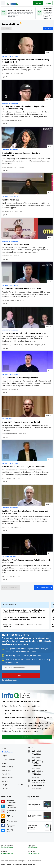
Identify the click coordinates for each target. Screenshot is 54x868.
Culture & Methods (9, 557)
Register (38, 3)
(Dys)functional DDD (11, 200)
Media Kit (5, 781)
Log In (4, 756)
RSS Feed (21, 23)
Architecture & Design (10, 56)
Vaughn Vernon (8, 300)
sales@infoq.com (33, 847)
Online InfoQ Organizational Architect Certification (37, 763)
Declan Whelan (8, 527)
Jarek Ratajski (7, 211)
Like (7, 77)
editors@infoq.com (7, 853)
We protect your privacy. (10, 680)
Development (7, 419)
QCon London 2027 (39, 786)
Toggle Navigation (3, 3)
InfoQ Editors (7, 770)
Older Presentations (43, 588)
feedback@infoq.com (8, 847)
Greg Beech (6, 389)
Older (47, 28)
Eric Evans (6, 478)
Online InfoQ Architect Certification (36, 753)
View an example (20, 644)
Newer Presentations (12, 588)
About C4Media (7, 778)
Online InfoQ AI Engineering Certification (37, 773)
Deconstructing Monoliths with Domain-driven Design (25, 333)
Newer (7, 28)
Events (4, 763)
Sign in (48, 3)
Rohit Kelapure (17, 345)
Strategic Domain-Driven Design (16, 244)
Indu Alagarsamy (9, 167)
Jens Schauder (7, 74)
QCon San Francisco (39, 780)
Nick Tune (6, 256)
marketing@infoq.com (35, 853)
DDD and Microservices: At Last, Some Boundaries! (23, 467)
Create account (8, 752)
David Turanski (29, 345)
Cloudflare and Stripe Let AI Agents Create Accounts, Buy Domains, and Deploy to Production (24, 618)
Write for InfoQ (7, 767)
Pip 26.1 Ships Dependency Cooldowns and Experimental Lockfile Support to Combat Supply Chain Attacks (24, 611)
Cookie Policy (32, 864)
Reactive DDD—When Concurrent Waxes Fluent (22, 289)
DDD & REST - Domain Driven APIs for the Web (21, 422)
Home (4, 748)
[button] (21, 675)
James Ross (6, 576)
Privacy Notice (6, 864)
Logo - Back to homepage (13, 3)
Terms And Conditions (19, 864)
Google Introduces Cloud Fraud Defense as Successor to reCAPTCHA (24, 626)
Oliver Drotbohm (9, 120)
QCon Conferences (8, 759)
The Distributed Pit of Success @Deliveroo (20, 378)
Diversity (5, 789)
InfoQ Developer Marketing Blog (13, 785)
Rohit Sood (6, 345)
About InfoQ (6, 774)
